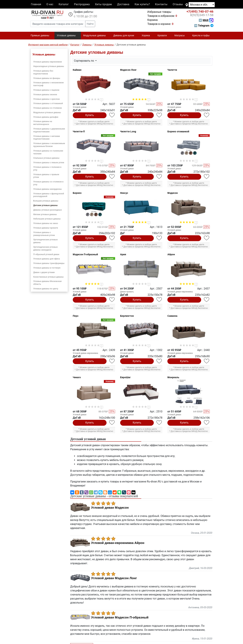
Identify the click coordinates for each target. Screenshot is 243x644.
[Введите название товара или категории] (58, 24)
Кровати (164, 36)
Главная (36, 4)
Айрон (171, 254)
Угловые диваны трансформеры (49, 263)
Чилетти (172, 70)
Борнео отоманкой (178, 131)
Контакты (161, 4)
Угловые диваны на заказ (46, 223)
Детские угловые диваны (45, 205)
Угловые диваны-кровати (46, 228)
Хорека (147, 36)
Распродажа (82, 4)
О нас (50, 4)
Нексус (124, 193)
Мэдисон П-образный (85, 254)
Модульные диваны (96, 36)
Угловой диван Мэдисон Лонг (114, 578)
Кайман (77, 70)
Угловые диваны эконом (45, 95)
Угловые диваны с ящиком (46, 90)
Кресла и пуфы (202, 36)
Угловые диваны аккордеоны (47, 189)
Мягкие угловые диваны (45, 214)
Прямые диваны (41, 36)
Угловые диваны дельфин (46, 117)
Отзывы (178, 4)
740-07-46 (200, 12)
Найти (90, 24)
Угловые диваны (68, 36)
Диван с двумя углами (44, 272)
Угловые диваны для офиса (47, 259)
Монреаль (173, 377)
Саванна (172, 316)
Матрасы (181, 36)
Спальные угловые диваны (46, 158)
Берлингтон (127, 316)
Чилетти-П (79, 131)
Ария (123, 254)
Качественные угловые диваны (48, 277)
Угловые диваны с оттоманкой (48, 103)
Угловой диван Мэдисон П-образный (120, 617)
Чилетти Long (128, 131)
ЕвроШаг (125, 377)
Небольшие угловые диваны (47, 219)
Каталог (64, 4)
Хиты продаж (103, 4)
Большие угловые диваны (46, 201)
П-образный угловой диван (46, 254)
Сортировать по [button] (84, 61)
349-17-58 (202, 15)
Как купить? (142, 4)
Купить (90, 115)
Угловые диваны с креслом (46, 99)
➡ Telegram (204, 26)
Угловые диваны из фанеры (47, 78)
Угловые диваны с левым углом (49, 163)
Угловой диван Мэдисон (110, 508)
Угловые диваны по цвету (46, 289)
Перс (76, 316)
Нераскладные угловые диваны (49, 66)
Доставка (123, 4)
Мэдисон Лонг (128, 70)
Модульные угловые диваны (47, 113)
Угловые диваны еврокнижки (48, 62)
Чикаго (77, 377)
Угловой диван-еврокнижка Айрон (118, 543)
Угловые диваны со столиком (48, 108)
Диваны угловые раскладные (47, 210)
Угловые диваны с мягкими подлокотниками (47, 138)
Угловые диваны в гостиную (47, 268)
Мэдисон (173, 193)
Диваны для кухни (125, 36)
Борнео (77, 193)
